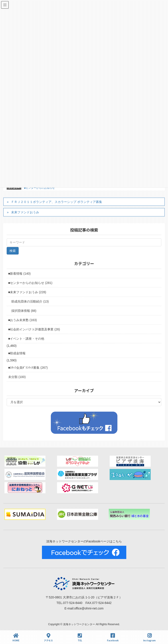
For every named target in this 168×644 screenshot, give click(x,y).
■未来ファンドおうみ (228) (27, 292)
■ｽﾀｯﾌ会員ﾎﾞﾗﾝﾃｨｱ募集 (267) (28, 368)
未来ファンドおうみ (25, 212)
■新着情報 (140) (19, 274)
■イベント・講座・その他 (26, 339)
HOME (16, 637)
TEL (80, 637)
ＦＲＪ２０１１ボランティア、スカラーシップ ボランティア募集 (57, 202)
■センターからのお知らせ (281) (30, 283)
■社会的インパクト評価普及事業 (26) (34, 329)
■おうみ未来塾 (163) (23, 320)
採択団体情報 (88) (24, 311)
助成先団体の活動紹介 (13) (30, 301)
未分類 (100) (17, 377)
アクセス (48, 637)
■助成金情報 (17, 353)
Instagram (149, 637)
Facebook (113, 637)
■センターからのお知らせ (39, 188)
